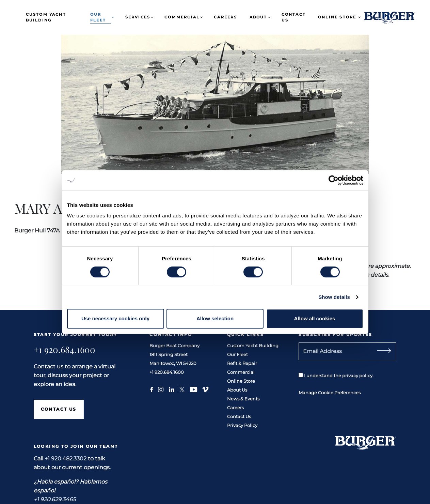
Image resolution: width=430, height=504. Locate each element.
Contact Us (294, 17)
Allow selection (215, 318)
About (258, 17)
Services (138, 17)
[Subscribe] (392, 351)
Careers (225, 17)
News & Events (243, 399)
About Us (237, 390)
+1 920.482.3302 (66, 459)
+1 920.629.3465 (55, 499)
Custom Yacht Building (46, 17)
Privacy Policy (242, 425)
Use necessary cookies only (115, 318)
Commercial (182, 17)
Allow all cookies (315, 318)
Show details (334, 297)
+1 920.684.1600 (65, 349)
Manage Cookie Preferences (330, 393)
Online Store (337, 17)
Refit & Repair (242, 363)
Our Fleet (98, 17)
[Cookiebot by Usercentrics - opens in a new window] (333, 180)
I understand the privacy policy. (336, 376)
